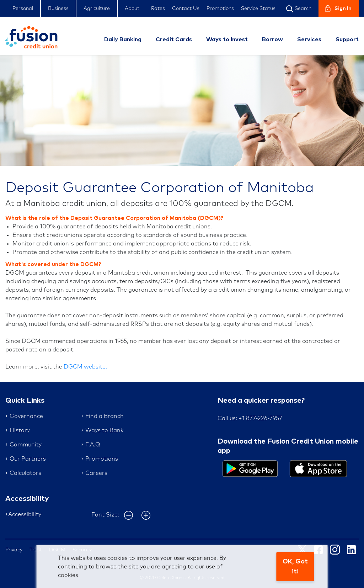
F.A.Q (93, 445)
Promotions (220, 9)
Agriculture (97, 9)
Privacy (14, 550)
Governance (26, 416)
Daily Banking (123, 39)
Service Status (258, 9)
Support (347, 39)
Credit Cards (174, 39)
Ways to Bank (104, 430)
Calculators (25, 473)
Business (58, 9)
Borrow (272, 39)
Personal (23, 9)
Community (26, 445)
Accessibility (25, 514)
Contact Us (186, 9)
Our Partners (28, 459)
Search (299, 9)
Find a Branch (105, 416)
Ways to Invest (227, 39)
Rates (158, 9)
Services (309, 39)
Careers (96, 473)
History (20, 430)
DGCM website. (85, 367)
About (132, 9)
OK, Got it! (295, 567)
